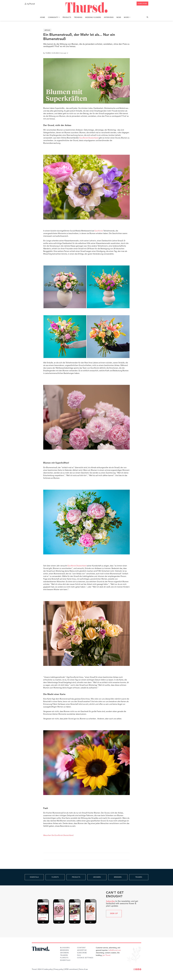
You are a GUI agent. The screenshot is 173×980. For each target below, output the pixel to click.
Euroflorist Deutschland (89, 138)
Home (43, 17)
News (119, 17)
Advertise (82, 950)
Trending (78, 17)
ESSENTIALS (34, 877)
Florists (64, 958)
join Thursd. (107, 955)
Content (81, 948)
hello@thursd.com (115, 950)
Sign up (114, 914)
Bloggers (65, 948)
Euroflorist (99, 231)
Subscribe (110, 901)
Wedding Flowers (93, 17)
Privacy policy (58, 969)
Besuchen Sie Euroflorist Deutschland (58, 835)
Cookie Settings (85, 958)
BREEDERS (118, 877)
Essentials (65, 960)
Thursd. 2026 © (37, 969)
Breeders (65, 950)
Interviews (109, 17)
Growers (65, 953)
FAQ (79, 955)
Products (67, 17)
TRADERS (139, 877)
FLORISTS (55, 877)
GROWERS (97, 877)
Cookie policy (48, 969)
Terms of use (83, 969)
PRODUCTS (76, 877)
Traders (64, 955)
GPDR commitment (71, 969)
